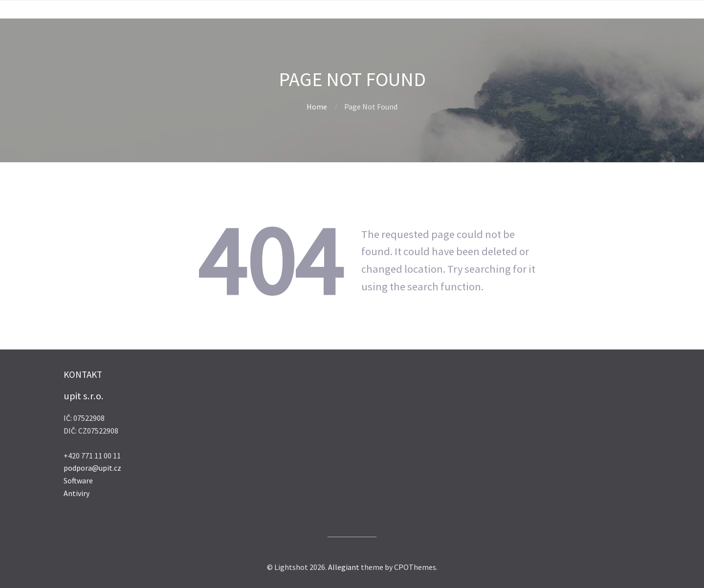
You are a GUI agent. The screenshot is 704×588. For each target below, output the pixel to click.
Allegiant (344, 567)
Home (317, 107)
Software (78, 480)
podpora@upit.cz (92, 468)
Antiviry (77, 493)
